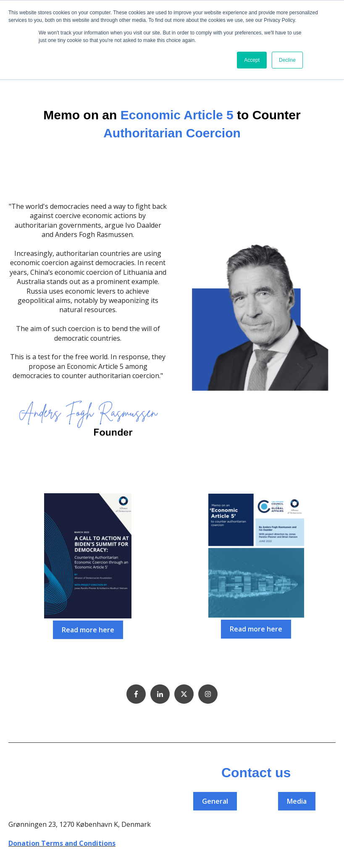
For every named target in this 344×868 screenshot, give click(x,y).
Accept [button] (252, 60)
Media (297, 801)
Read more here (88, 630)
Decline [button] (287, 60)
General (215, 801)
